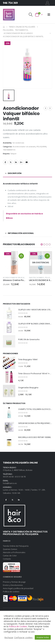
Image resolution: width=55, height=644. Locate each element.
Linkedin (19, 500)
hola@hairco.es (10, 483)
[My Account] (48, 3)
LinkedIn (16, 162)
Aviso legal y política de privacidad (18, 588)
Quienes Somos (10, 549)
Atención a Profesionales (14, 552)
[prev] (46, 108)
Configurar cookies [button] (23, 637)
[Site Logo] (9, 15)
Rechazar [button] (9, 637)
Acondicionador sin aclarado (24, 147)
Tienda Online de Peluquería (16, 546)
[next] (50, 108)
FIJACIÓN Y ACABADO (37, 278)
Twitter (11, 162)
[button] (31, 15)
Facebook (5, 162)
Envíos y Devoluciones (13, 585)
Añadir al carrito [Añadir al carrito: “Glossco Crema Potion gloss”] (21, 256)
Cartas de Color (10, 556)
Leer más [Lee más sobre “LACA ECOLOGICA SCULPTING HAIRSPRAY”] (47, 256)
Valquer (13, 154)
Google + (21, 162)
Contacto (7, 559)
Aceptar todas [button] (43, 637)
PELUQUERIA (41, 147)
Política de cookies (11, 592)
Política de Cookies (18, 626)
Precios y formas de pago (14, 582)
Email (27, 162)
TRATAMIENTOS (9, 150)
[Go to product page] (15, 263)
